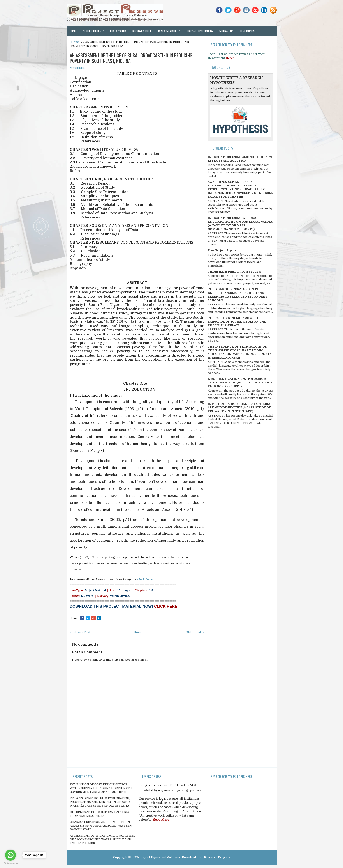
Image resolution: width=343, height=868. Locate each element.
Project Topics (95, 29)
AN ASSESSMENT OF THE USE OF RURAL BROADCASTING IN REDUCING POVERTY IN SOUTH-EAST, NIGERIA (131, 58)
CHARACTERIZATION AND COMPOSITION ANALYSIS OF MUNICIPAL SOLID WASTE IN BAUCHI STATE (101, 826)
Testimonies (247, 31)
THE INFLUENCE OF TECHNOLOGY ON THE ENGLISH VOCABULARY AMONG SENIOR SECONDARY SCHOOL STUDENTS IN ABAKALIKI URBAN (240, 352)
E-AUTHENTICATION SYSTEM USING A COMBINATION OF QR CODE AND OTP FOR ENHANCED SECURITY (240, 383)
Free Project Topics (222, 250)
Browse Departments (200, 31)
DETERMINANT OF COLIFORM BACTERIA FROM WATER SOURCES (99, 814)
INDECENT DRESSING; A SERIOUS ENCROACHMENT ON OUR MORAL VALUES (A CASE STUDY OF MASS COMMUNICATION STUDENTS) (240, 224)
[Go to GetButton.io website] (11, 864)
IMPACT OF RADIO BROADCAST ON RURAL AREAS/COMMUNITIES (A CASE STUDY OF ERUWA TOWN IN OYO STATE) (240, 407)
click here (145, 579)
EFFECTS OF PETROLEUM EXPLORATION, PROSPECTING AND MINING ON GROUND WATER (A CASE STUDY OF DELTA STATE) (100, 802)
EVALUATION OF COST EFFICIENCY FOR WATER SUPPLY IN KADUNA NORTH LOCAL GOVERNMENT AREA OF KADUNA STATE (101, 788)
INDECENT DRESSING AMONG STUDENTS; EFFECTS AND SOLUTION (240, 159)
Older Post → (195, 632)
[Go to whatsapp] (11, 855)
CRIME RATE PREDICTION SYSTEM (235, 272)
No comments (77, 67)
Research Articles (169, 31)
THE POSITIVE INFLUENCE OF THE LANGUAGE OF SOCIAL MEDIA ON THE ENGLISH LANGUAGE (237, 322)
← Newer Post (80, 632)
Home (73, 31)
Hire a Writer (118, 31)
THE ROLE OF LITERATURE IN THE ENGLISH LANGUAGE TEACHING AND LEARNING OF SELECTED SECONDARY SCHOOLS (237, 295)
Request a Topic (142, 31)
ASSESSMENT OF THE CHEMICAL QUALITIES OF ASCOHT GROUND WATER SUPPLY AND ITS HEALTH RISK (102, 839)
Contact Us (226, 31)
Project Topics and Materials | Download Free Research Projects (185, 857)
